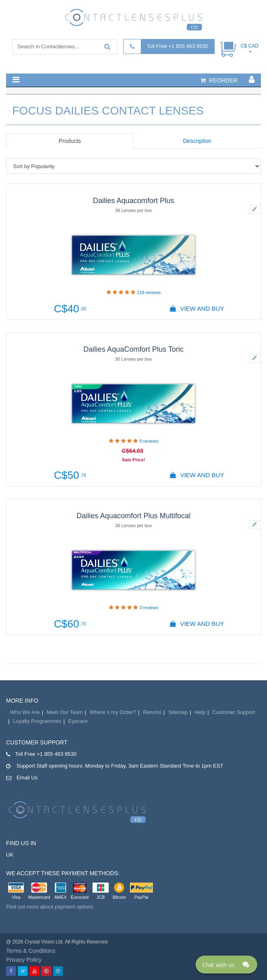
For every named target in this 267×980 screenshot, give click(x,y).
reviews (149, 292)
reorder (219, 80)
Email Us (27, 778)
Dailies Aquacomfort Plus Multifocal (133, 516)
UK (10, 855)
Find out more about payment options (50, 907)
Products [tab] (70, 141)
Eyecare (78, 721)
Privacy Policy (24, 960)
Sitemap (178, 712)
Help (200, 712)
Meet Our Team (65, 712)
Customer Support (234, 712)
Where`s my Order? (113, 712)
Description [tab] (197, 141)
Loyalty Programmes (37, 721)
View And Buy (197, 308)
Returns (152, 712)
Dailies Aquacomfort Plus (133, 201)
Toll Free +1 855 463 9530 (178, 46)
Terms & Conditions (31, 951)
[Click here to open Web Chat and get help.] (226, 965)
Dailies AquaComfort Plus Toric (134, 349)
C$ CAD (250, 46)
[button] (16, 80)
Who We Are (25, 712)
